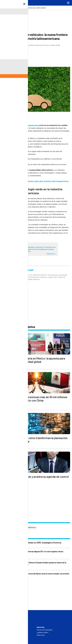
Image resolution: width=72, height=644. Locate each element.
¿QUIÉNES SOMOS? (43, 633)
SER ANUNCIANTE (10, 633)
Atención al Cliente (10, 635)
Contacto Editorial (10, 630)
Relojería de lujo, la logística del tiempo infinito (29, 8)
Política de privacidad (45, 630)
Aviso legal (41, 635)
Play (15, 618)
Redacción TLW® (15, 55)
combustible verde (10, 528)
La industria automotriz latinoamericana (20, 125)
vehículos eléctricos (28, 528)
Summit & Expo (19, 615)
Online (16, 613)
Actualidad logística (13, 29)
